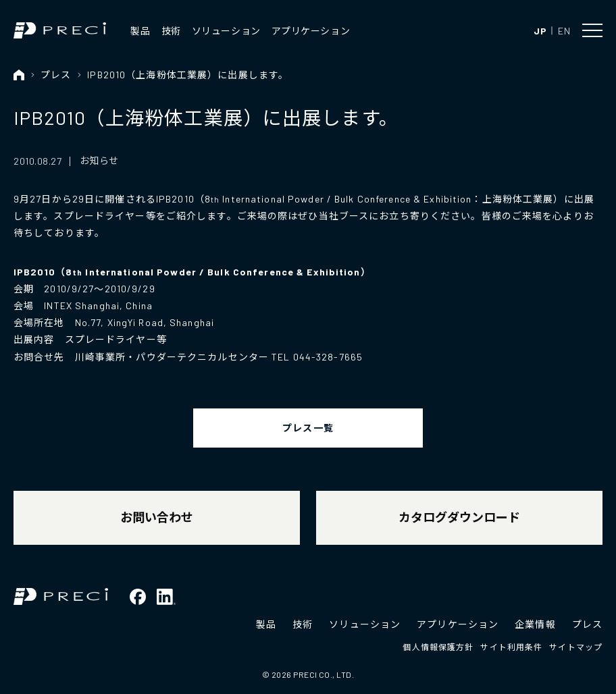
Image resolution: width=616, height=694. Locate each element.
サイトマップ (576, 647)
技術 (171, 31)
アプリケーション (311, 31)
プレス (56, 75)
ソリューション (226, 31)
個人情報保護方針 (438, 647)
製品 (140, 31)
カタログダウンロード (459, 517)
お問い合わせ (157, 517)
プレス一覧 (308, 428)
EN (564, 31)
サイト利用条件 (511, 647)
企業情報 (535, 624)
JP (540, 31)
